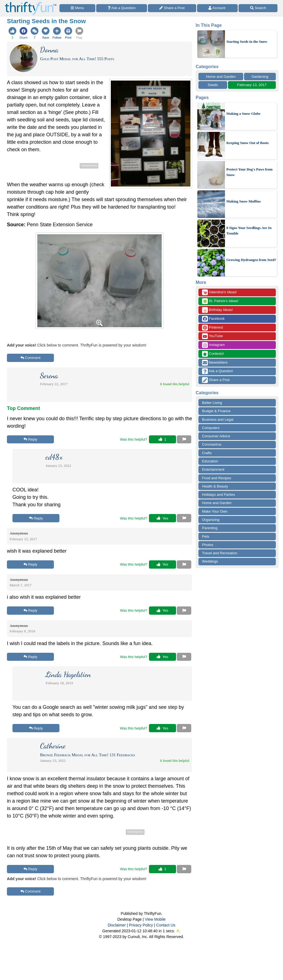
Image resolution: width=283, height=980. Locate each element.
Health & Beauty (215, 486)
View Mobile (155, 919)
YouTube (212, 336)
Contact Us (166, 925)
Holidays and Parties (218, 495)
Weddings (210, 561)
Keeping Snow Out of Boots (247, 143)
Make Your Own (215, 511)
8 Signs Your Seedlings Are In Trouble (249, 231)
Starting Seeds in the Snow (247, 42)
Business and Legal (218, 420)
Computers (211, 428)
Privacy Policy (141, 925)
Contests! (213, 354)
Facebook (213, 319)
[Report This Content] (184, 440)
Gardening (260, 77)
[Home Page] (31, 3)
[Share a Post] (172, 8)
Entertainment (213, 469)
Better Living (212, 403)
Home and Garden (221, 77)
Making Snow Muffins (243, 201)
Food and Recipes (217, 478)
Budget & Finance (216, 411)
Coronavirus (212, 444)
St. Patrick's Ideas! (220, 301)
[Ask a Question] (122, 8)
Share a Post (216, 380)
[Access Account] (218, 8)
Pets (206, 536)
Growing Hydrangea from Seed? (251, 260)
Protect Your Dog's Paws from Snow (249, 172)
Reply (30, 439)
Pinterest (213, 328)
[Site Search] (258, 8)
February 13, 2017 (252, 85)
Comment (31, 358)
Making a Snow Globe (243, 114)
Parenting (210, 528)
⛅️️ (178, 931)
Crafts (207, 453)
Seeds (213, 85)
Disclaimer (117, 925)
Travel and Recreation (220, 553)
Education (210, 461)
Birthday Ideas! (217, 310)
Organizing (211, 520)
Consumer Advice (216, 436)
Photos (208, 545)
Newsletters (215, 363)
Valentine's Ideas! (219, 292)
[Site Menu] (77, 8)
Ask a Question (218, 371)
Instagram (213, 345)
